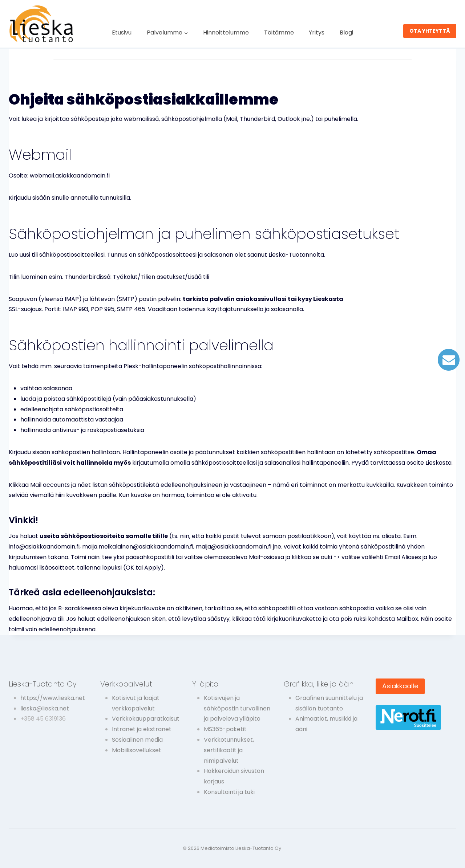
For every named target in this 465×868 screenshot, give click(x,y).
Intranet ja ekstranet (142, 729)
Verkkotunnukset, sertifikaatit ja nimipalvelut (229, 750)
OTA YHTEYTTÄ (430, 31)
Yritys (317, 32)
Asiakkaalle (400, 686)
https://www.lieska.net (53, 698)
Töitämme (279, 32)
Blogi (346, 32)
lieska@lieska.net (45, 708)
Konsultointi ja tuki (229, 792)
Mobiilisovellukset (137, 750)
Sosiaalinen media (137, 740)
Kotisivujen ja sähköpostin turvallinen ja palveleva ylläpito (237, 708)
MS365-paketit (225, 729)
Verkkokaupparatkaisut (146, 719)
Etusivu (122, 32)
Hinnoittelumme (226, 32)
